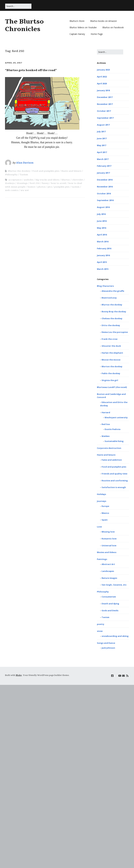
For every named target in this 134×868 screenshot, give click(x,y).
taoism (76, 187)
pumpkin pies (62, 187)
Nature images (109, 578)
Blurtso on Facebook (113, 27)
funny (45, 183)
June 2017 (102, 138)
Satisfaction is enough (114, 487)
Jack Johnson (108, 648)
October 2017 (104, 111)
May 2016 (101, 228)
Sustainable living (114, 441)
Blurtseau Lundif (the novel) (112, 387)
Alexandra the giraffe (113, 291)
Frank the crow (110, 339)
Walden (106, 436)
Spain (105, 520)
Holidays (101, 494)
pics (50, 187)
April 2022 (102, 77)
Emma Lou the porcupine (115, 332)
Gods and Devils (110, 610)
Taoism (24, 175)
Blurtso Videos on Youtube (83, 27)
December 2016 (105, 180)
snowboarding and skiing (115, 636)
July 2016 (101, 214)
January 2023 (103, 70)
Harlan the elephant (112, 353)
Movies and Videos (107, 552)
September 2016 (105, 200)
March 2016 (103, 242)
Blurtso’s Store (77, 21)
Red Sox (106, 424)
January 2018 (103, 90)
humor (31, 187)
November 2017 (105, 104)
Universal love (109, 546)
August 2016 (103, 207)
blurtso (66, 180)
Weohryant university (116, 417)
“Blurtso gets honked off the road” (31, 70)
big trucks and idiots (47, 180)
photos (42, 187)
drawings (22, 183)
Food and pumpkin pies (46, 171)
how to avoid (59, 183)
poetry (101, 624)
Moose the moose (111, 360)
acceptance (15, 180)
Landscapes (108, 571)
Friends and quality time (114, 474)
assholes (29, 180)
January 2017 (103, 173)
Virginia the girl (110, 380)
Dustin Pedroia (113, 429)
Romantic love (109, 539)
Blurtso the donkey (19, 171)
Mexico (105, 513)
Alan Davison (25, 163)
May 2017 (101, 145)
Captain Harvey (77, 34)
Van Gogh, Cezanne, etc (114, 585)
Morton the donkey (112, 366)
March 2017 (103, 159)
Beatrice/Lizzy (109, 298)
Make (19, 675)
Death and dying (110, 604)
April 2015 (102, 262)
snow (100, 631)
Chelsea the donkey (112, 318)
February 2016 (104, 248)
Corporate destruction (109, 448)
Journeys (102, 501)
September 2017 (105, 118)
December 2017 (105, 97)
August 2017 (103, 125)
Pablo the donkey (111, 373)
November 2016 (105, 187)
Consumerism (109, 597)
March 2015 (103, 269)
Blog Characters (105, 286)
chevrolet (78, 180)
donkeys (10, 183)
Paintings (102, 559)
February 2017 (104, 166)
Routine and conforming (115, 481)
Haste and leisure (71, 171)
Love (99, 527)
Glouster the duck (111, 346)
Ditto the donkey (111, 325)
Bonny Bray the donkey (114, 312)
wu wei (25, 190)
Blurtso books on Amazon (104, 21)
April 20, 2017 (14, 63)
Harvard (106, 412)
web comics (12, 190)
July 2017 (101, 132)
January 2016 (103, 255)
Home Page (97, 34)
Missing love (108, 532)
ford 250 (35, 183)
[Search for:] (18, 6)
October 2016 (104, 193)
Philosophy (11, 175)
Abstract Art (108, 564)
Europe (105, 506)
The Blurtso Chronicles (24, 25)
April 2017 (102, 152)
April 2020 (102, 83)
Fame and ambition (112, 460)
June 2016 (102, 221)
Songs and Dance (106, 643)
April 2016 (102, 235)
